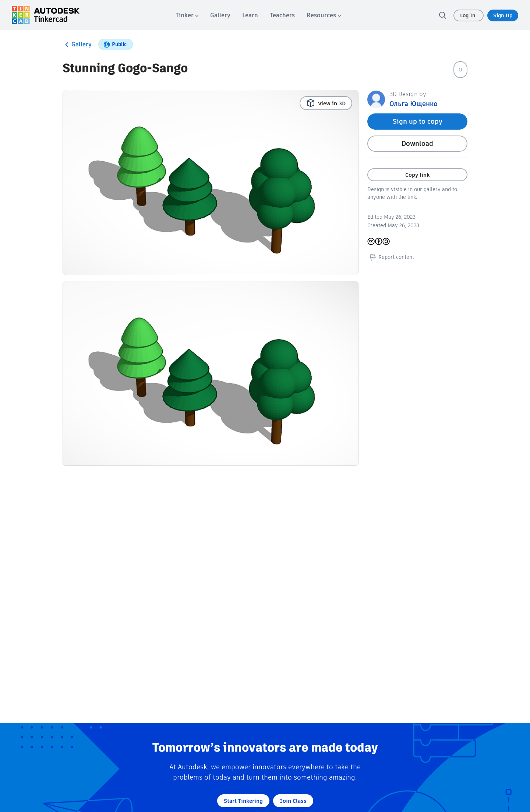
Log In (469, 15)
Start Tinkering (243, 801)
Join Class (293, 801)
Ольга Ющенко (414, 104)
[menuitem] (187, 15)
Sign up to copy (418, 121)
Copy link (417, 175)
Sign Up (503, 15)
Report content (391, 257)
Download (417, 143)
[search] (442, 15)
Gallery (77, 45)
